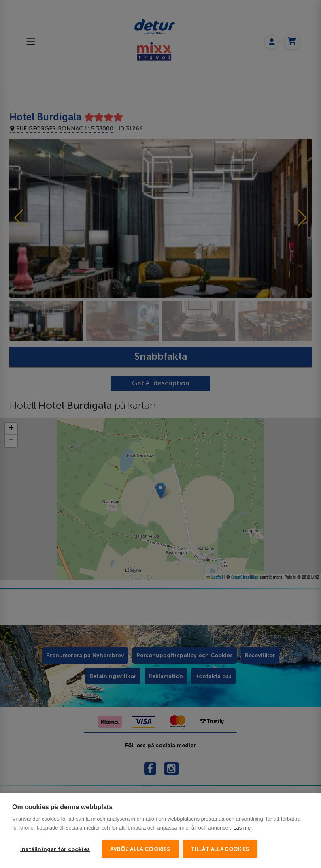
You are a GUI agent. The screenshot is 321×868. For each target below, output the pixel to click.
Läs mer (243, 828)
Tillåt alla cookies (220, 849)
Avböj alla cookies (140, 849)
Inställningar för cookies (55, 849)
